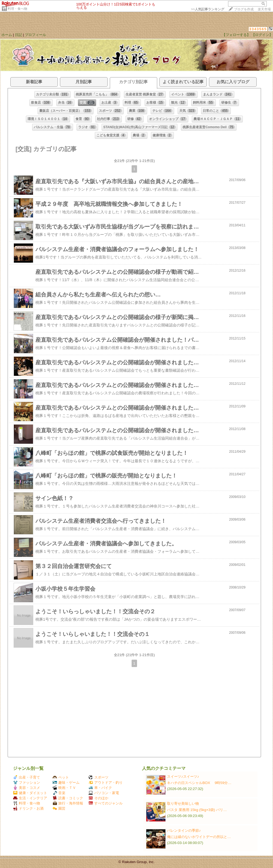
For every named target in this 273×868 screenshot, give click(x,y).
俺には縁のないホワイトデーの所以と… (199, 837)
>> (208, 9)
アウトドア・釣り (106, 783)
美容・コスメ (27, 788)
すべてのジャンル (106, 803)
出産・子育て (27, 777)
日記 (19, 35)
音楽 (59, 793)
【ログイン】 (262, 35)
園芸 (59, 808)
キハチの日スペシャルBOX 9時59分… (199, 783)
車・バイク (100, 788)
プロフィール (35, 35)
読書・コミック (68, 798)
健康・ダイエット (30, 793)
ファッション (27, 783)
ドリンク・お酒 (28, 808)
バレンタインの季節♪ (184, 831)
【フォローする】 (236, 35)
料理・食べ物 (17, 9)
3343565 (258, 29)
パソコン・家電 (104, 793)
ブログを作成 (244, 9)
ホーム (7, 35)
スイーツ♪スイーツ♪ (183, 777)
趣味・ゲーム (66, 783)
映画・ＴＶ (64, 788)
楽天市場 (264, 9)
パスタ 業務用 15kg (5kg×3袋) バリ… (197, 810)
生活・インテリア (30, 798)
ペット (61, 777)
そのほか (98, 798)
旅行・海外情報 (68, 803)
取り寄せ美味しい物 (183, 804)
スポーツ (98, 777)
